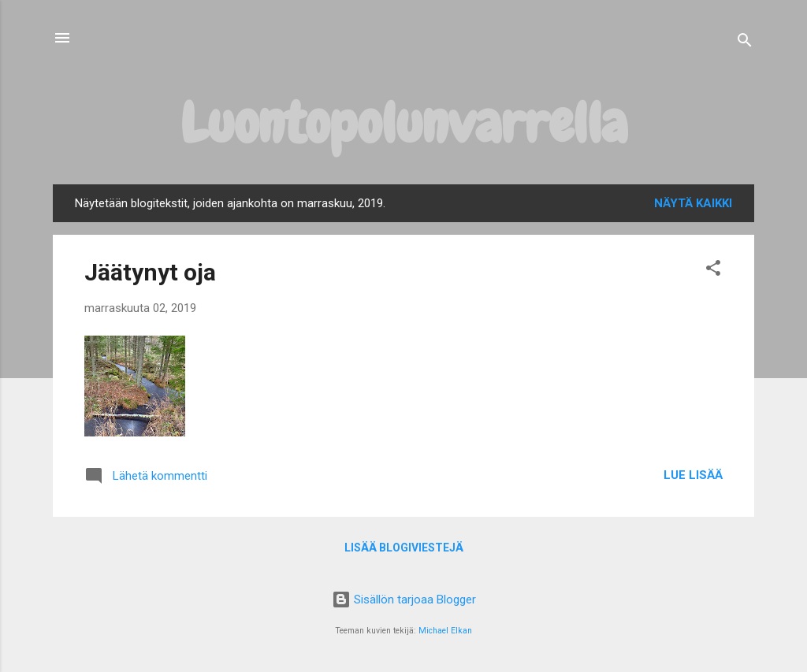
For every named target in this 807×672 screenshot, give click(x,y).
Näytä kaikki (693, 203)
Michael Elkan (445, 631)
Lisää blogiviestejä (404, 548)
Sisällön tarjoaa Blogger (404, 600)
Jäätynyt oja (150, 272)
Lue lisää (693, 475)
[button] (713, 271)
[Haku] (745, 43)
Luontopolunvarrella (404, 123)
